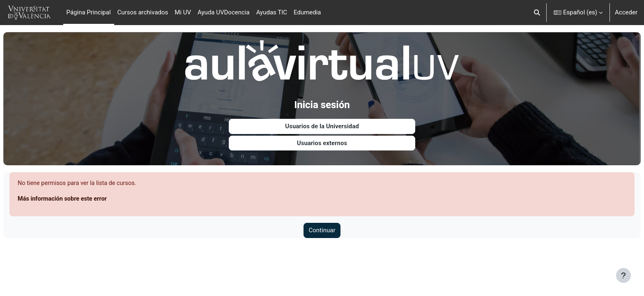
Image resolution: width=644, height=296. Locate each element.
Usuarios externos (322, 140)
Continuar (322, 229)
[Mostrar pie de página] (623, 275)
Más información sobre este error (84, 197)
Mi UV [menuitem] (183, 12)
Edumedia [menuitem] (307, 12)
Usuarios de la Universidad (322, 124)
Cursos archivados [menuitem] (143, 12)
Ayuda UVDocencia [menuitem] (224, 12)
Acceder (626, 12)
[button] (537, 13)
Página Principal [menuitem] (89, 12)
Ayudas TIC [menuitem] (272, 12)
